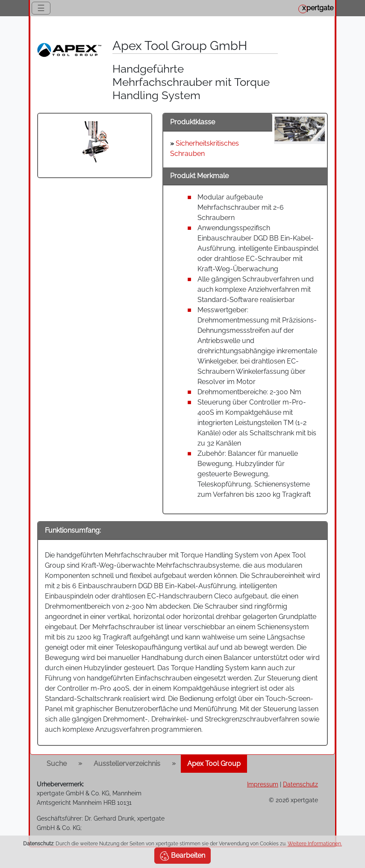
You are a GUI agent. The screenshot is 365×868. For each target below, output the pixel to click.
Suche (57, 764)
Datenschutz (300, 784)
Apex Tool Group (214, 764)
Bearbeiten (182, 856)
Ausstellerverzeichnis (127, 764)
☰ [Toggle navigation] (41, 8)
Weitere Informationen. (315, 844)
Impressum (263, 784)
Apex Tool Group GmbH (180, 46)
